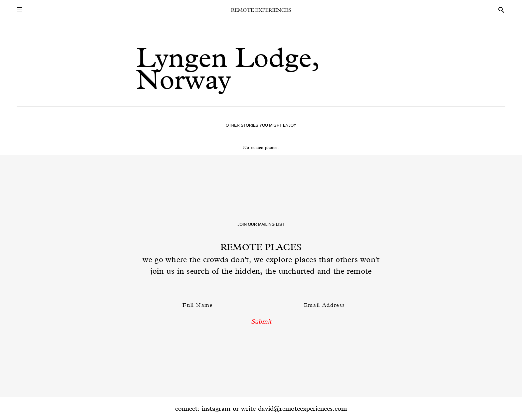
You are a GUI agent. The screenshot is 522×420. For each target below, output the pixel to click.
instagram (216, 408)
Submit (261, 321)
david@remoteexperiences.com (302, 408)
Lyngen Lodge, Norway (228, 68)
